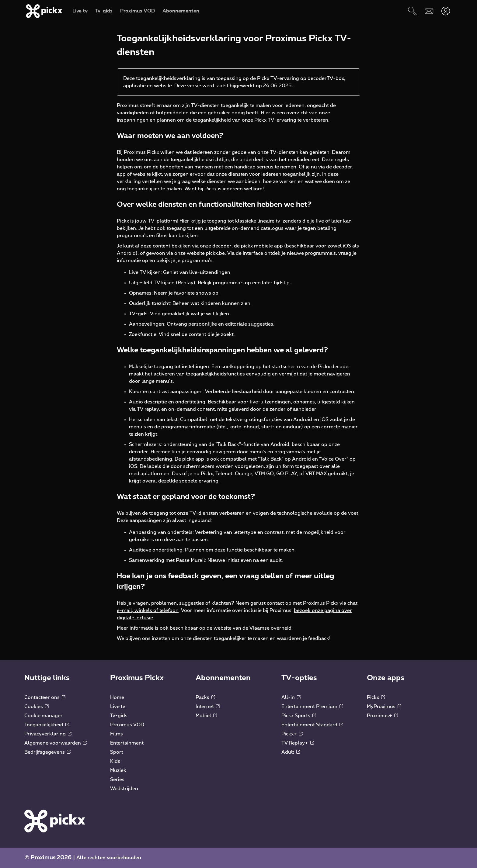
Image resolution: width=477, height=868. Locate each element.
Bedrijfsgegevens (47, 752)
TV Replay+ (298, 743)
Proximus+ (382, 716)
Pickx (376, 697)
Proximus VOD (127, 725)
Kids (115, 761)
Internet (208, 707)
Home (117, 697)
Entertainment (127, 743)
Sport (117, 752)
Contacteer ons (45, 697)
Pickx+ (292, 734)
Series (117, 780)
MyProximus (384, 707)
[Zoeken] (412, 11)
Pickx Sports (299, 716)
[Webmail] (429, 11)
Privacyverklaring (48, 734)
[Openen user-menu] (446, 11)
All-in (291, 697)
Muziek (118, 770)
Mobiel (206, 716)
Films (117, 734)
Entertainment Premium (312, 707)
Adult (291, 752)
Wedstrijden (124, 789)
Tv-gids (119, 716)
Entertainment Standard (312, 725)
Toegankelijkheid (47, 725)
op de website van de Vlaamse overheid (245, 628)
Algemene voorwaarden (56, 743)
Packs (205, 697)
